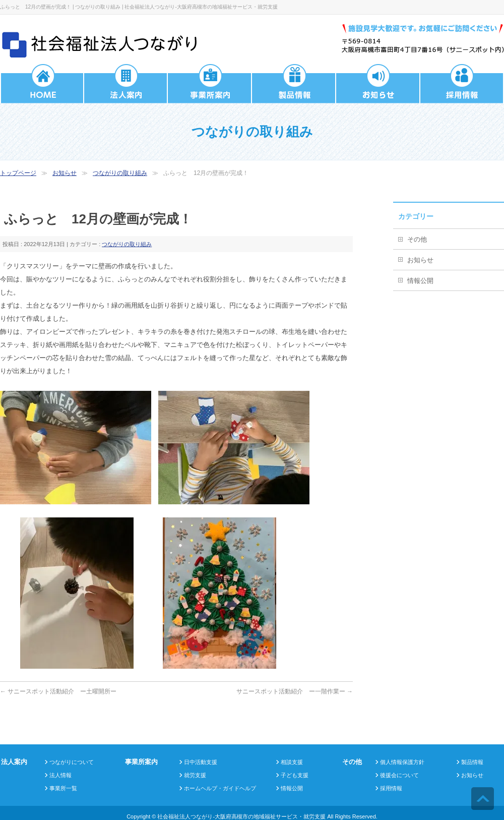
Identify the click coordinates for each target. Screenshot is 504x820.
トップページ (18, 173)
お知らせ (65, 173)
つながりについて (72, 762)
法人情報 (60, 775)
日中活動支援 (201, 762)
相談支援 (292, 762)
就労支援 (195, 775)
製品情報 (472, 762)
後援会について (399, 775)
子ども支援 (295, 775)
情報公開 (420, 281)
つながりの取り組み (120, 173)
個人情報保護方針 (402, 762)
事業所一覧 (63, 788)
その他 (417, 239)
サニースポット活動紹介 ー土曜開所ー (58, 691)
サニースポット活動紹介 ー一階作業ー (295, 691)
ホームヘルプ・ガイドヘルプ (220, 788)
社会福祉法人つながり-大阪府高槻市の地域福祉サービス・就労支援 (241, 816)
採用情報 (391, 788)
